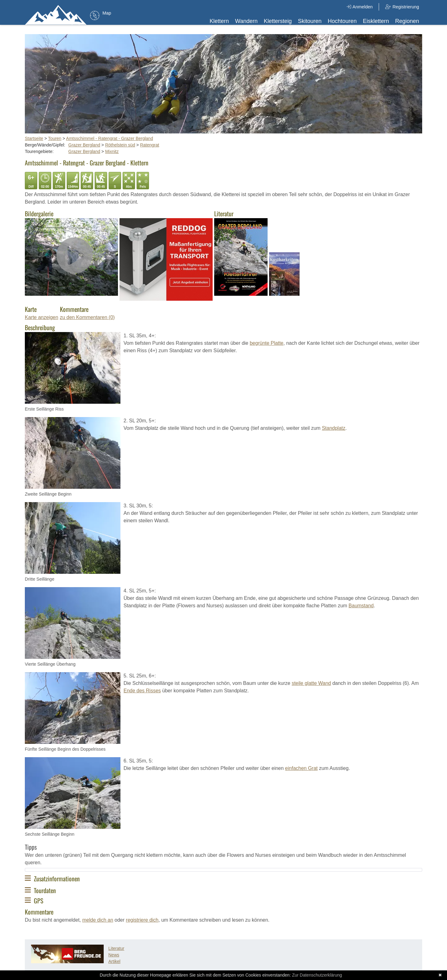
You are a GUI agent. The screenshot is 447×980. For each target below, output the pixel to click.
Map (107, 13)
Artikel (114, 961)
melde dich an (98, 920)
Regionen (407, 21)
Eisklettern (376, 21)
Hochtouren (342, 21)
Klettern (219, 21)
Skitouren (310, 21)
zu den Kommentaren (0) (87, 317)
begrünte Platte (266, 343)
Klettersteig (278, 21)
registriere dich (142, 920)
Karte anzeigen (42, 317)
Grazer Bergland (84, 145)
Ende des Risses (142, 691)
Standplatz (334, 428)
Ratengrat (149, 145)
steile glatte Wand (312, 683)
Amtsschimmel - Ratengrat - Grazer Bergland (110, 138)
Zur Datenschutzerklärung (317, 975)
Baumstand (361, 606)
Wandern (246, 21)
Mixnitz (112, 151)
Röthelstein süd (120, 145)
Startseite (34, 138)
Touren (55, 138)
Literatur (116, 948)
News (114, 955)
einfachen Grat (301, 768)
